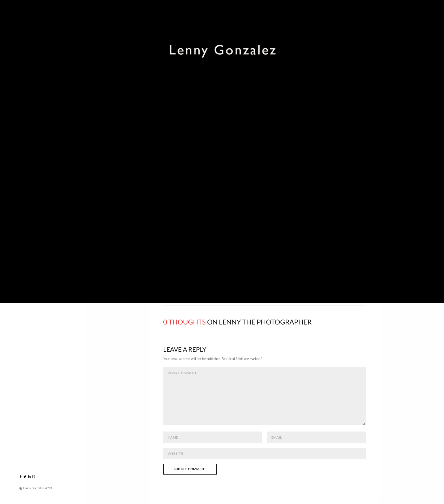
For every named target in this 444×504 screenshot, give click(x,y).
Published (31, 135)
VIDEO (26, 122)
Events (28, 85)
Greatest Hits (35, 110)
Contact (30, 184)
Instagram (32, 172)
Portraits (31, 72)
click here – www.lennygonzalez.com (264, 186)
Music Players (35, 97)
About (27, 147)
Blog (25, 160)
